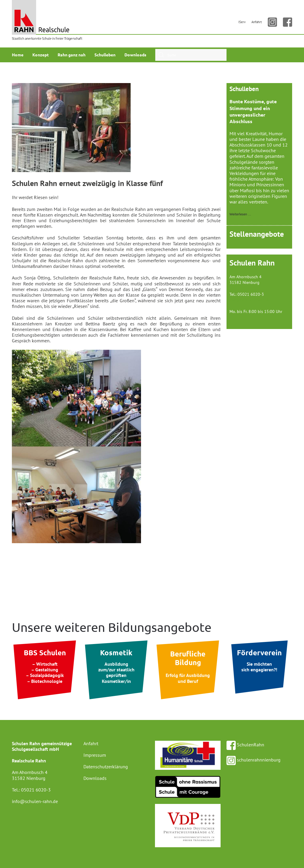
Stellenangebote (257, 234)
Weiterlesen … (240, 214)
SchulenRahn (245, 745)
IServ (242, 22)
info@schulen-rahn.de (250, 300)
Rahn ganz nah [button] (72, 55)
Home (18, 55)
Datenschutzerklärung (106, 767)
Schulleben (105, 55)
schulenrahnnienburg (254, 760)
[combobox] (191, 55)
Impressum (95, 755)
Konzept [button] (41, 55)
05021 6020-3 (36, 790)
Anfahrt (257, 22)
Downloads (135, 55)
